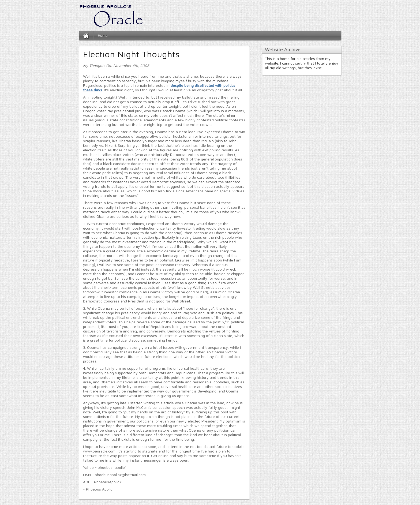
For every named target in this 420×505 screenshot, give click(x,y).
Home (103, 35)
